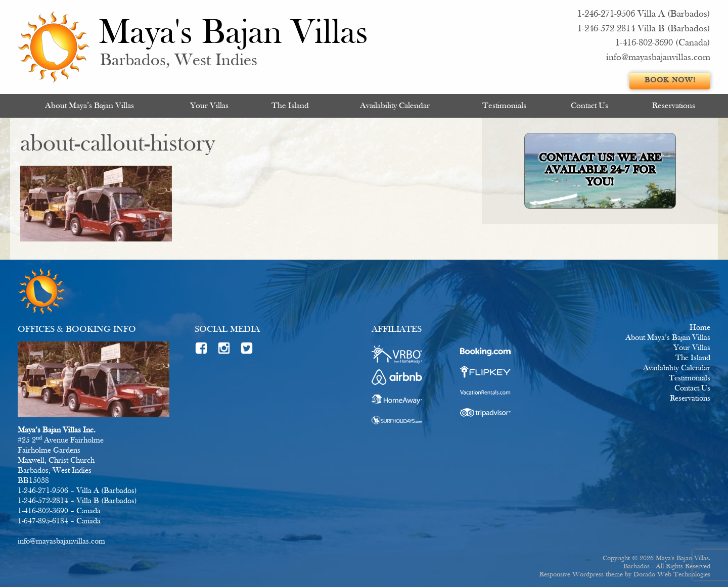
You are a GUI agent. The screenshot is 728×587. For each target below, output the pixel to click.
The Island (290, 106)
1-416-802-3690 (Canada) (663, 43)
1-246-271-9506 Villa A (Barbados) (644, 14)
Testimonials (504, 106)
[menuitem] (89, 106)
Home (700, 328)
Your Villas (209, 106)
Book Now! (670, 81)
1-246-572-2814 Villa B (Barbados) (644, 29)
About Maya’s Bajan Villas (89, 106)
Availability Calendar (395, 106)
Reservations (674, 106)
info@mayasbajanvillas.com (658, 58)
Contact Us (589, 106)
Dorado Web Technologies (672, 575)
